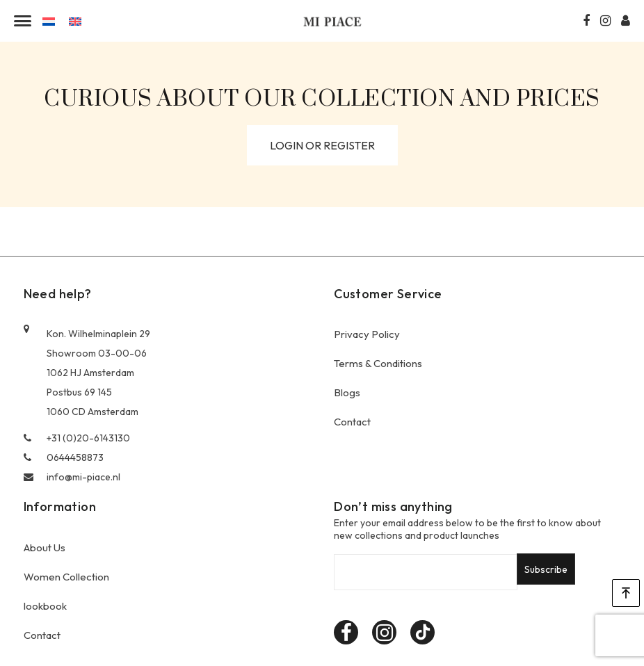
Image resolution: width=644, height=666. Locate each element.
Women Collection (66, 577)
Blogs (347, 392)
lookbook (45, 606)
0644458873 (64, 457)
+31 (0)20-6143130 (77, 438)
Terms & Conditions (378, 363)
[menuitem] (49, 21)
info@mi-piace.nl (72, 477)
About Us (45, 547)
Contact (352, 422)
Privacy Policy (367, 334)
